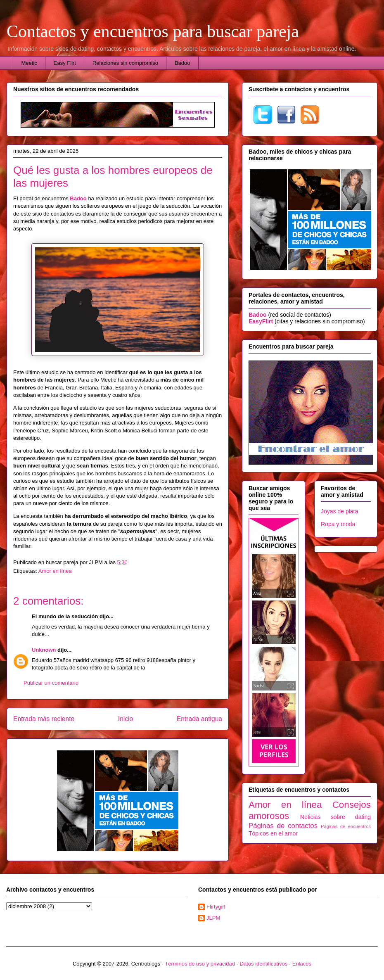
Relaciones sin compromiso (125, 63)
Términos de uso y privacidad (200, 964)
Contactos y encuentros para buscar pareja (153, 31)
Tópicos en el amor (273, 833)
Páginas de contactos (283, 826)
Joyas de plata (339, 511)
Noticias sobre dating (335, 817)
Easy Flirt (65, 63)
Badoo (183, 63)
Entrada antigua (199, 719)
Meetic (29, 63)
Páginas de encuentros (346, 826)
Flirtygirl (216, 907)
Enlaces (302, 964)
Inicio (126, 719)
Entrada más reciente (44, 719)
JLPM (213, 918)
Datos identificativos (264, 964)
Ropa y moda (338, 524)
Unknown (44, 650)
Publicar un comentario (51, 683)
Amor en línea (55, 571)
